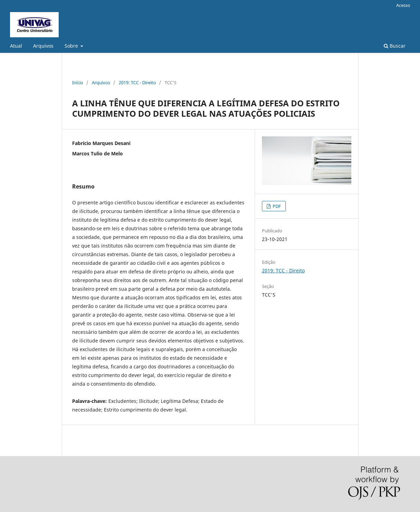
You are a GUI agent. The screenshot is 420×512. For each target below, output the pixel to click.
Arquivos (43, 46)
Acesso (403, 5)
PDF (276, 206)
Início (78, 83)
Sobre (72, 46)
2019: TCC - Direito (137, 83)
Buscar (395, 46)
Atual (16, 46)
